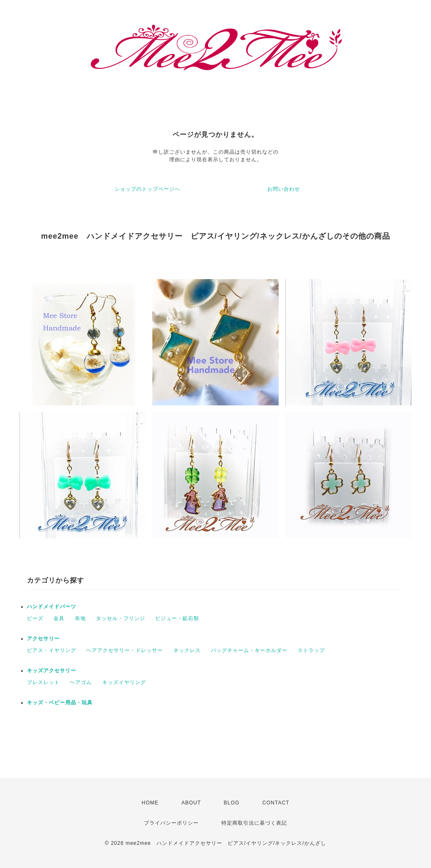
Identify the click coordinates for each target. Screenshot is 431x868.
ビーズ (35, 618)
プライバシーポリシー (171, 823)
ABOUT (191, 803)
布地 (80, 618)
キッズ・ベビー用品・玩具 (60, 703)
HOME (150, 803)
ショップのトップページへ (147, 189)
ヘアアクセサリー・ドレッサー (125, 650)
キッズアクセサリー (52, 671)
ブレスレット (43, 682)
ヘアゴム (81, 682)
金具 (59, 618)
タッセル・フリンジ (121, 618)
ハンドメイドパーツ (52, 607)
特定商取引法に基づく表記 (254, 823)
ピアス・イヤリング (52, 650)
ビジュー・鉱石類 (177, 618)
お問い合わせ (284, 189)
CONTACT (276, 803)
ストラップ (311, 650)
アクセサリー (43, 639)
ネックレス (187, 650)
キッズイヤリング (124, 682)
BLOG (232, 803)
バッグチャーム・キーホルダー (249, 650)
